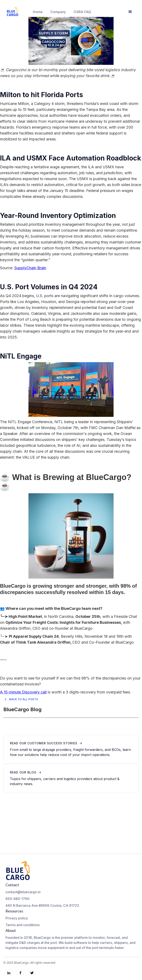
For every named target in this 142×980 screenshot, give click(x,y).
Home (38, 12)
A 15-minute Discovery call (23, 692)
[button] (58, 12)
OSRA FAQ (82, 12)
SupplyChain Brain (30, 268)
